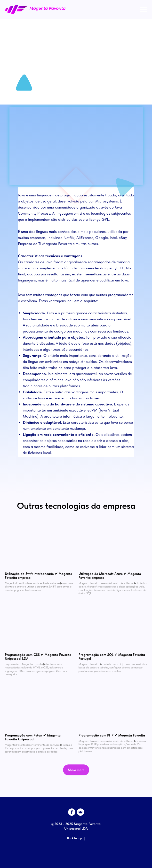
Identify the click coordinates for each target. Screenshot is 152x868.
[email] (80, 812)
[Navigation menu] (144, 9)
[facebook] (72, 812)
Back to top (76, 838)
